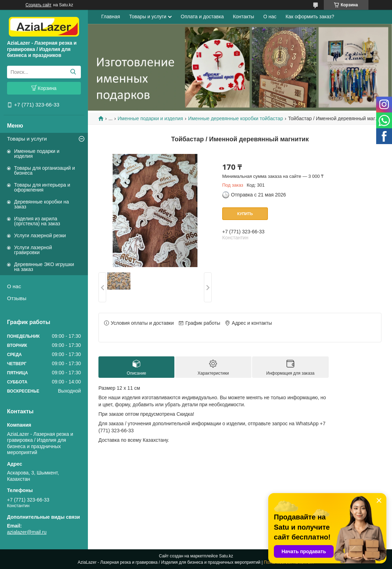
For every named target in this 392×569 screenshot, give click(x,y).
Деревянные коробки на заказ (41, 204)
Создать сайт (39, 5)
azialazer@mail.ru (27, 532)
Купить (245, 214)
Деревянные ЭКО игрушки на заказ (44, 267)
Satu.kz (226, 556)
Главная (111, 17)
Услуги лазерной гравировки (33, 250)
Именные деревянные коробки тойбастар (236, 118)
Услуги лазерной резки (40, 235)
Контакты (243, 17)
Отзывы (17, 298)
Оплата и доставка (202, 17)
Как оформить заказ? (310, 17)
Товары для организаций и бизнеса (44, 170)
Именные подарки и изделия (37, 154)
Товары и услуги (27, 139)
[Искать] (73, 72)
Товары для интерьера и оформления (42, 187)
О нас (14, 286)
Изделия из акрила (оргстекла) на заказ (37, 221)
